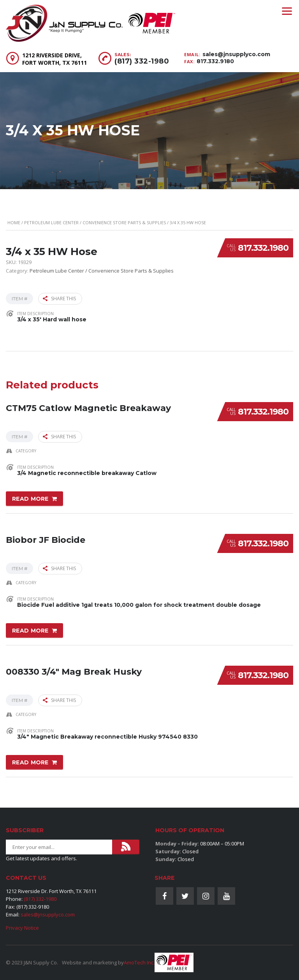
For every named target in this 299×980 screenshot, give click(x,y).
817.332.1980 (263, 248)
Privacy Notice (22, 928)
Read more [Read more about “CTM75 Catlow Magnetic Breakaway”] (30, 498)
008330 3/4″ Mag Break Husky (74, 670)
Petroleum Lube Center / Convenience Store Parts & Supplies (95, 222)
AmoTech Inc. (139, 962)
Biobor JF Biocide (46, 539)
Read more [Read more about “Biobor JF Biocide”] (30, 630)
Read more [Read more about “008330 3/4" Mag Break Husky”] (30, 761)
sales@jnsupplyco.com (236, 54)
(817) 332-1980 (142, 61)
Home (14, 222)
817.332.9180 (215, 61)
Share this (59, 299)
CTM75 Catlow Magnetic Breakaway (88, 407)
